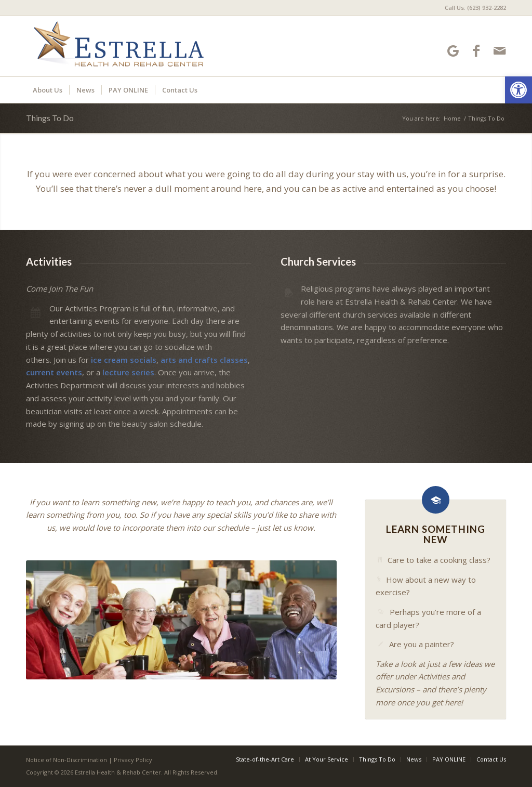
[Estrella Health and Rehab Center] (118, 46)
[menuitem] (473, 8)
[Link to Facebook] (476, 51)
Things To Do (50, 118)
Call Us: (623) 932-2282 (475, 8)
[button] (518, 90)
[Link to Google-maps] (453, 51)
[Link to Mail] (500, 51)
